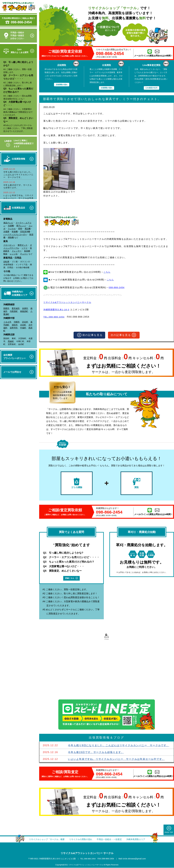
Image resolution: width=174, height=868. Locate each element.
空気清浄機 (25, 232)
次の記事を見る (124, 335)
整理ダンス (23, 245)
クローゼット (9, 245)
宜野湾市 (14, 328)
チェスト (24, 254)
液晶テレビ (8, 223)
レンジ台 (14, 254)
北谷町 (23, 325)
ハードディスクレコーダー (15, 234)
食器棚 (27, 251)
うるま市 (7, 322)
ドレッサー (17, 251)
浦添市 (15, 325)
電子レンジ (21, 226)
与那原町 (14, 311)
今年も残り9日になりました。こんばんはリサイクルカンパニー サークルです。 (18, 175)
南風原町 (24, 311)
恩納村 (11, 341)
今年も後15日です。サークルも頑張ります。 (96, 753)
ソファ (24, 248)
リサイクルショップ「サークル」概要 (44, 840)
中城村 (23, 328)
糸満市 (25, 308)
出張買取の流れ (107, 88)
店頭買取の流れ (62, 85)
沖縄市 (17, 322)
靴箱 (5, 254)
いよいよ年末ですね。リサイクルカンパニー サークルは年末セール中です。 (18, 198)
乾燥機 (15, 232)
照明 (20, 229)
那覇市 (6, 308)
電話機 (28, 229)
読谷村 (25, 322)
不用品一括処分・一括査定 (110, 840)
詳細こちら (71, 578)
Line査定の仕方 (151, 88)
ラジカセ (12, 229)
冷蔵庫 (6, 232)
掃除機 (11, 237)
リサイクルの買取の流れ (80, 840)
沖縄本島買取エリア (138, 840)
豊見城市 (16, 308)
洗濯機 (11, 226)
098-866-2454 (21, 22)
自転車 (6, 262)
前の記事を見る (90, 335)
